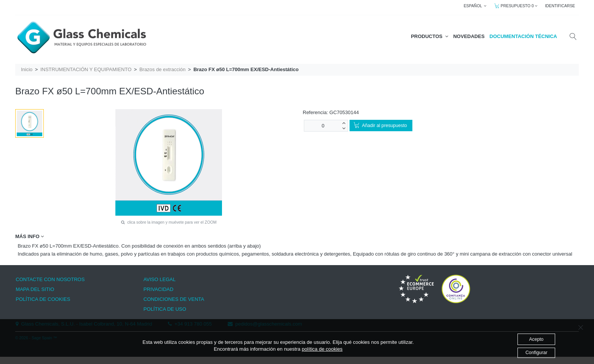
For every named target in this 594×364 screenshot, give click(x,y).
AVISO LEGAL (160, 279)
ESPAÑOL (475, 6)
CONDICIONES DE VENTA (174, 299)
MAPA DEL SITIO (35, 289)
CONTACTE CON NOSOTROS (50, 279)
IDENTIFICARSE (560, 6)
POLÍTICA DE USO (165, 309)
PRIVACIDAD (159, 289)
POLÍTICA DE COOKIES (43, 299)
